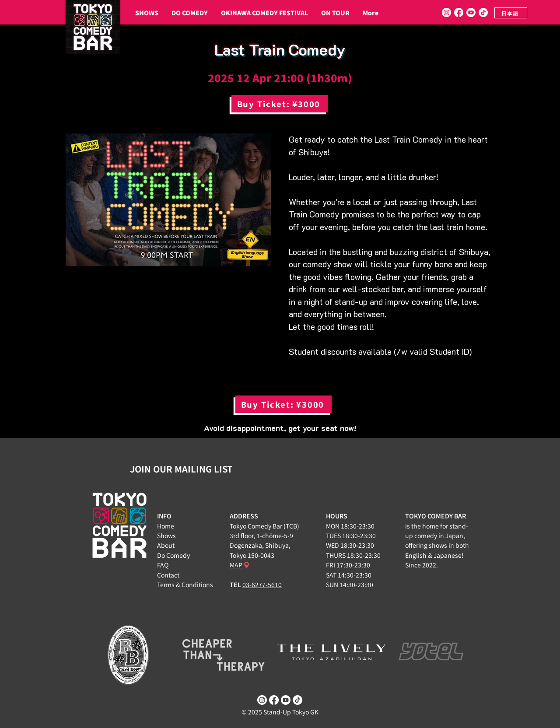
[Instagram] (446, 12)
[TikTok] (483, 12)
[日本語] (511, 13)
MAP (236, 565)
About (166, 545)
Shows (166, 535)
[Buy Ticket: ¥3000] (280, 104)
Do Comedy (173, 555)
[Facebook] (459, 12)
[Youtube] (471, 12)
